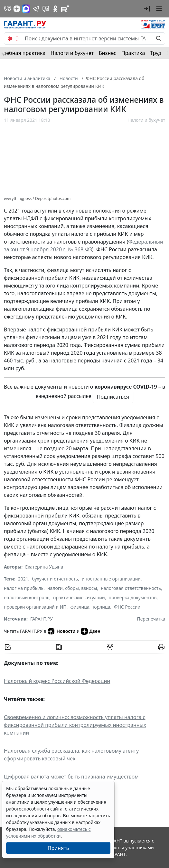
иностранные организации (111, 579)
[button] (147, 9)
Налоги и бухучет (72, 53)
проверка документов (132, 597)
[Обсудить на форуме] (110, 647)
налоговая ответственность (131, 588)
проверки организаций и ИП (35, 607)
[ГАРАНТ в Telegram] (36, 9)
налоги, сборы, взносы (72, 588)
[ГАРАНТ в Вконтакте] (8, 9)
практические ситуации (79, 597)
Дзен (91, 631)
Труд (156, 53)
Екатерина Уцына (44, 567)
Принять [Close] (58, 848)
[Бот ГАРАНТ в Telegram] (46, 9)
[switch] (13, 38)
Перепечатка (151, 619)
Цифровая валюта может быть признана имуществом (71, 777)
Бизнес (108, 53)
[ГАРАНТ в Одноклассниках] (55, 9)
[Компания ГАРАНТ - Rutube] (65, 9)
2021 (23, 579)
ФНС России (127, 607)
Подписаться (113, 397)
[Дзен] (17, 9)
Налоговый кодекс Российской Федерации (57, 681)
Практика (133, 53)
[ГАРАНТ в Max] (26, 9)
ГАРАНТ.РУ (42, 619)
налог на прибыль (24, 588)
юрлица (102, 607)
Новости (61, 631)
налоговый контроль (27, 597)
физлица (80, 607)
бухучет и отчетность (55, 579)
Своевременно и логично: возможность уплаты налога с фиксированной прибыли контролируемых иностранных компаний (75, 725)
